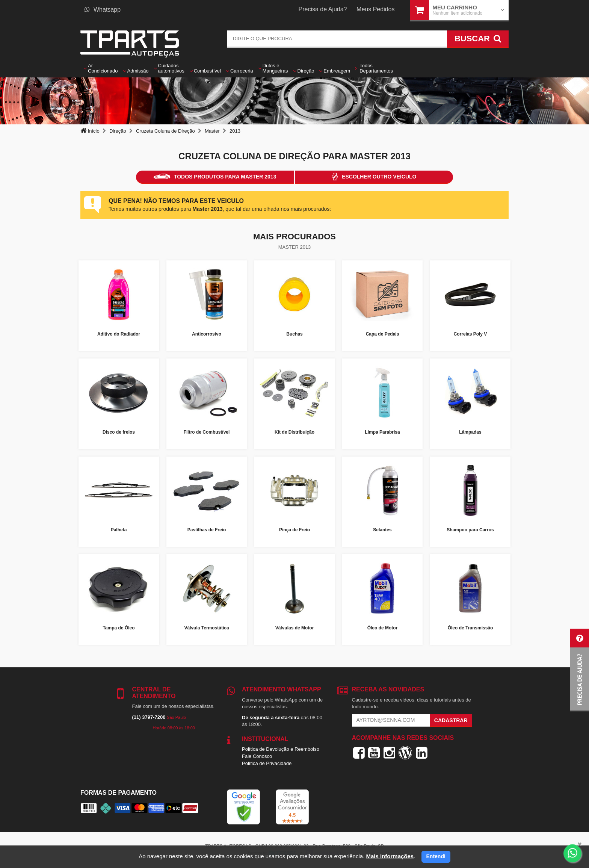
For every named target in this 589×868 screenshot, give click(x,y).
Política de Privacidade (267, 763)
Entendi (436, 856)
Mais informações (390, 856)
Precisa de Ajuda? (323, 9)
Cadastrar (451, 720)
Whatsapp (103, 10)
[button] (580, 670)
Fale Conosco (257, 756)
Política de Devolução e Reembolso (281, 749)
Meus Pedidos (375, 9)
